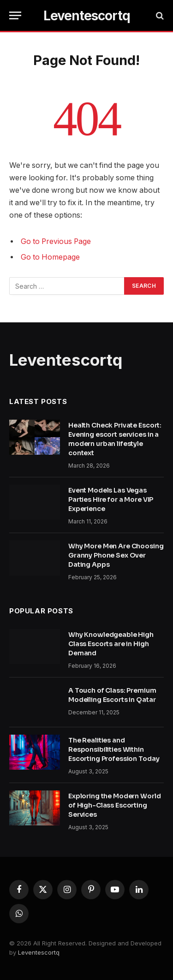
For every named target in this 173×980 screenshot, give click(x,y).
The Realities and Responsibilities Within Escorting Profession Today (114, 749)
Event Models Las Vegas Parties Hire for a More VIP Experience (111, 499)
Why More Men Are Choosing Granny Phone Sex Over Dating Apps (116, 555)
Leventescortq (39, 952)
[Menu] (15, 15)
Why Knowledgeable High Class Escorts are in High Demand (111, 644)
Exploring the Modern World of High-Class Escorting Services (114, 805)
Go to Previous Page (56, 241)
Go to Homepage (50, 257)
